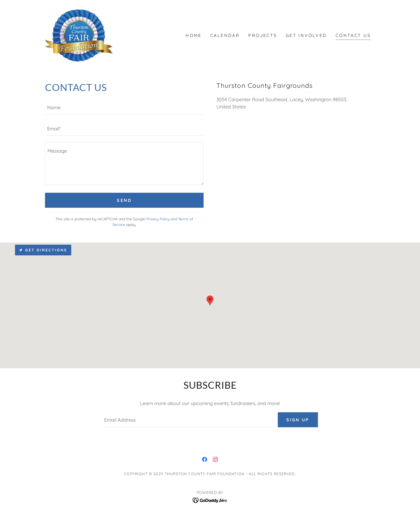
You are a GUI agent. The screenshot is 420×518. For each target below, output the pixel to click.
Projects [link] (263, 35)
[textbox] (124, 107)
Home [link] (194, 35)
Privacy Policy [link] (158, 219)
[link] (79, 35)
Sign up (298, 420)
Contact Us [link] (353, 35)
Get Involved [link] (306, 35)
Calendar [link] (225, 35)
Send (124, 200)
